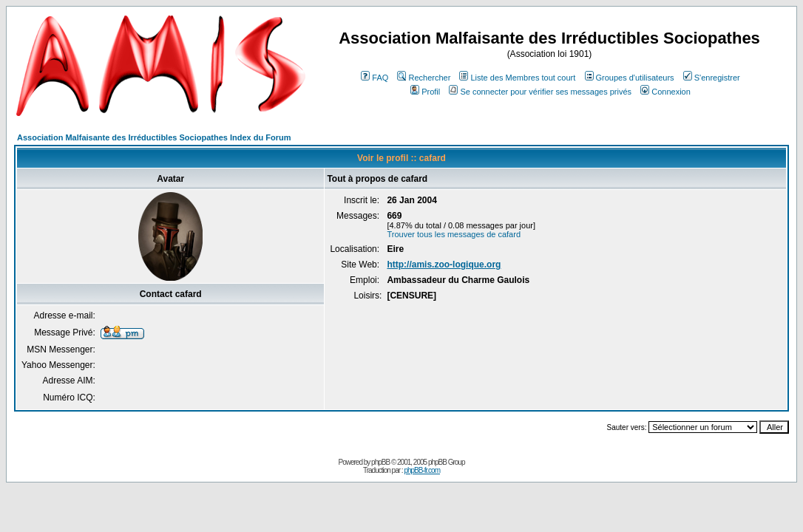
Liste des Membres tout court (517, 78)
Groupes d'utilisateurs (630, 78)
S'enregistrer (712, 78)
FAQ (375, 78)
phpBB (380, 462)
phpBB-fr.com (422, 470)
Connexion (665, 92)
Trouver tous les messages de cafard (454, 234)
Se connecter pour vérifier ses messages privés (540, 92)
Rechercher (424, 78)
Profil (425, 92)
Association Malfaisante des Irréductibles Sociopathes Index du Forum (154, 137)
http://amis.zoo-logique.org (444, 265)
